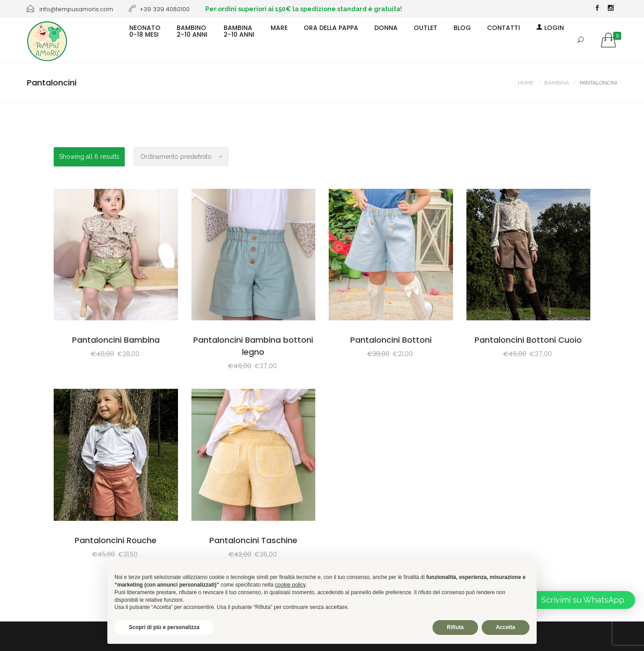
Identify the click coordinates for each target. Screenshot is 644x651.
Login (550, 27)
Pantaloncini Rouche (116, 540)
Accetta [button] (506, 627)
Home (526, 83)
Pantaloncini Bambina (116, 340)
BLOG (462, 27)
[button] (576, 600)
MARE (279, 27)
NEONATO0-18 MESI (145, 31)
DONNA (386, 27)
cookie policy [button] (290, 585)
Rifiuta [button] (455, 627)
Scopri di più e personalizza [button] (164, 627)
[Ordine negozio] (181, 157)
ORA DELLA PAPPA (331, 27)
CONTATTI (504, 27)
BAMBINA (557, 83)
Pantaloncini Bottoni (391, 340)
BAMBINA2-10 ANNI (239, 31)
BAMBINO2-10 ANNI (192, 31)
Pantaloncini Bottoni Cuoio (528, 340)
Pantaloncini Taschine (253, 540)
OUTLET (426, 27)
